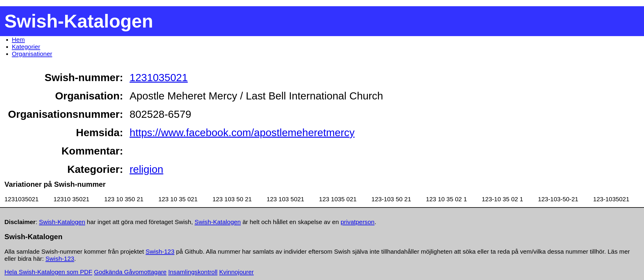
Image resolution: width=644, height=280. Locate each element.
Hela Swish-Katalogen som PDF (48, 272)
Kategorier (26, 47)
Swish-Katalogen (62, 222)
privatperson (357, 222)
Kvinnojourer (237, 272)
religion (146, 169)
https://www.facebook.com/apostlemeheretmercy (242, 132)
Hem (18, 40)
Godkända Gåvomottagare (130, 272)
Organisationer (32, 54)
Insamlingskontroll (193, 272)
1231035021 (159, 77)
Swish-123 (160, 251)
